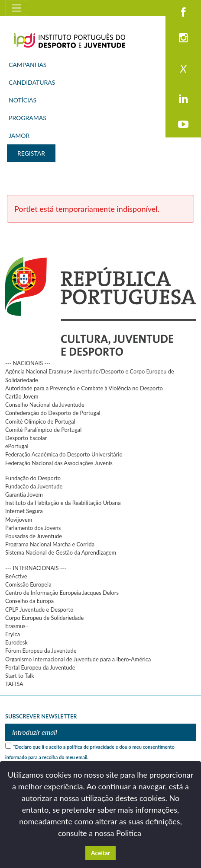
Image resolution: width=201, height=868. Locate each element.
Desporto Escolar (26, 438)
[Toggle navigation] (17, 8)
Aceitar (100, 853)
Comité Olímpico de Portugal (40, 421)
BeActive (16, 576)
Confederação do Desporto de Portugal (53, 413)
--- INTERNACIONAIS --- (36, 568)
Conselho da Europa (29, 601)
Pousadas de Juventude (34, 536)
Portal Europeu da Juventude (40, 667)
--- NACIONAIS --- (28, 363)
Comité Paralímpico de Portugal (43, 430)
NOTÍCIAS (23, 100)
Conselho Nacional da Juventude (45, 405)
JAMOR (19, 136)
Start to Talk (20, 676)
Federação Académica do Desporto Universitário (64, 454)
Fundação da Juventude (34, 486)
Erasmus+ (17, 626)
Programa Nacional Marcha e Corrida (50, 544)
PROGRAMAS (28, 118)
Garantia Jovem (24, 495)
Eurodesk (16, 642)
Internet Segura (24, 511)
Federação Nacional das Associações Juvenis (59, 463)
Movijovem (19, 520)
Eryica (13, 634)
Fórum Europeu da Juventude (41, 651)
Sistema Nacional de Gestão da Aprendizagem (61, 552)
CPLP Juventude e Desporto (39, 610)
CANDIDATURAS (32, 82)
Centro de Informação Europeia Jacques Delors (62, 593)
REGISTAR (31, 153)
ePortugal (17, 446)
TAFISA (14, 684)
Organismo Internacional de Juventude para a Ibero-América (78, 659)
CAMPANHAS (28, 65)
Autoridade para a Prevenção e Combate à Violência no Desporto (84, 388)
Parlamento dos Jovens (33, 528)
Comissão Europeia (28, 584)
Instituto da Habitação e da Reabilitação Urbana (63, 503)
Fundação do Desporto (33, 478)
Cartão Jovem (22, 396)
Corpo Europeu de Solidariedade (44, 618)
